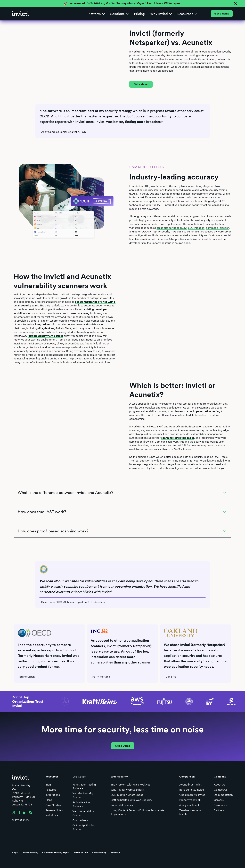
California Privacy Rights (56, 852)
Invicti (189, 197)
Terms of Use (81, 852)
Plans (49, 800)
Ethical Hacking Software (82, 804)
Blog (48, 785)
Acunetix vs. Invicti (191, 785)
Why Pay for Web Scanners (127, 790)
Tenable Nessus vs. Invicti (191, 812)
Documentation (223, 795)
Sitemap (115, 852)
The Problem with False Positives (130, 785)
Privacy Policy (30, 852)
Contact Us (221, 790)
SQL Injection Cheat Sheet (127, 795)
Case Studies (53, 805)
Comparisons (80, 820)
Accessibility (99, 852)
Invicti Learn (53, 815)
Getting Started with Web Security (131, 800)
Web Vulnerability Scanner (83, 813)
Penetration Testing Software (84, 786)
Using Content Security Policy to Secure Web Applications (138, 812)
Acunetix (204, 197)
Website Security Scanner (83, 795)
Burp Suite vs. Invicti (192, 790)
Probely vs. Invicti (190, 800)
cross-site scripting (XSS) (172, 228)
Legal (15, 852)
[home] (21, 14)
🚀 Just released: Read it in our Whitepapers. (122, 3)
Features (51, 790)
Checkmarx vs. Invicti (192, 795)
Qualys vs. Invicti (189, 805)
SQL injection (196, 228)
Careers (219, 800)
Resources (220, 805)
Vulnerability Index (122, 805)
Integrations (53, 795)
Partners (219, 810)
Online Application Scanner (84, 827)
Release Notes (54, 810)
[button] (96, 14)
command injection (218, 228)
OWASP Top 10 (151, 232)
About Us (219, 785)
